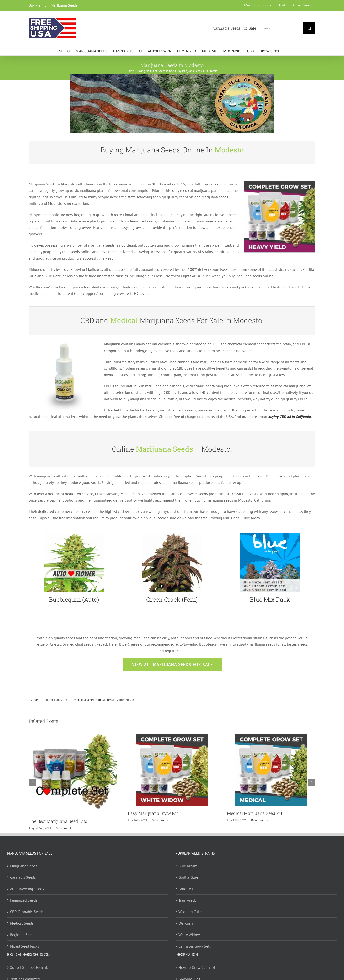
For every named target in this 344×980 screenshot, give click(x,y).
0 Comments (64, 828)
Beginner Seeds (23, 935)
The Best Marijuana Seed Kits (58, 821)
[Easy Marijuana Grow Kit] (172, 736)
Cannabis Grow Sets (195, 946)
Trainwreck (187, 900)
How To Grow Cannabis (197, 967)
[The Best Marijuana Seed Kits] (73, 736)
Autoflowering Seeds (27, 889)
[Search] (309, 28)
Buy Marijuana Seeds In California (92, 700)
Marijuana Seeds (24, 866)
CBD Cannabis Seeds (27, 912)
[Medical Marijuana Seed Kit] (271, 736)
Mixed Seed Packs (25, 946)
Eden (36, 700)
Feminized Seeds (24, 900)
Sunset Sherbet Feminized (31, 967)
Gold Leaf (186, 889)
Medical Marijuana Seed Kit (255, 813)
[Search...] (282, 28)
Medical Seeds (22, 923)
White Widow (189, 935)
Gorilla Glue (188, 877)
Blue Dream (188, 866)
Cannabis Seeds (23, 877)
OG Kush (186, 923)
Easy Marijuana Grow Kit (153, 813)
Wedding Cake (190, 912)
